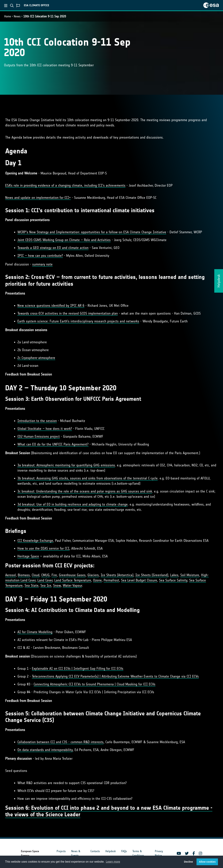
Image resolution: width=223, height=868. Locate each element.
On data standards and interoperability (45, 750)
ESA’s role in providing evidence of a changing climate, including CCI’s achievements (65, 185)
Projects (61, 851)
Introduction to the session (37, 421)
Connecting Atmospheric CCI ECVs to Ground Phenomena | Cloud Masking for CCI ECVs (95, 684)
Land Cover (45, 580)
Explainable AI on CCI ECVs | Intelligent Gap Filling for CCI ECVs (78, 668)
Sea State (32, 585)
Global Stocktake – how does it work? (45, 429)
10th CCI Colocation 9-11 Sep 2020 (45, 16)
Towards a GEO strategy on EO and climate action (53, 248)
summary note (42, 264)
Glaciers (93, 575)
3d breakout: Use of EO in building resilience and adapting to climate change (73, 504)
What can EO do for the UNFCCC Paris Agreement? (53, 444)
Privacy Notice (159, 853)
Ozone (97, 580)
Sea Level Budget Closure (139, 580)
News (17, 16)
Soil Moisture (190, 575)
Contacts (95, 851)
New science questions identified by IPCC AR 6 (51, 306)
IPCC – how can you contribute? (40, 256)
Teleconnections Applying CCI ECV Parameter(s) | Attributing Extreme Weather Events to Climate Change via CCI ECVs (115, 676)
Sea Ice (46, 585)
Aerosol (11, 575)
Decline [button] (188, 862)
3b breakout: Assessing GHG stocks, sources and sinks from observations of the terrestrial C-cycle (88, 478)
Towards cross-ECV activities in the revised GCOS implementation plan (68, 313)
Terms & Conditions (138, 853)
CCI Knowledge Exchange (35, 541)
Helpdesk (111, 851)
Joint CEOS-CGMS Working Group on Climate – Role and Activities (64, 240)
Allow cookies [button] (207, 862)
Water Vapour (72, 585)
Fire (54, 575)
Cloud (36, 575)
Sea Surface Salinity (173, 580)
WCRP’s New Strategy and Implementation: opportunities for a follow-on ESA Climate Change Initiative (92, 232)
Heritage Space (28, 556)
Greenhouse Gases (72, 575)
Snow (57, 585)
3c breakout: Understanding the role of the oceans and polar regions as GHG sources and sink (85, 491)
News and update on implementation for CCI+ (38, 198)
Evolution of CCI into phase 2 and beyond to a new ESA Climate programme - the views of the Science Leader (109, 811)
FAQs (124, 851)
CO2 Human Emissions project (39, 436)
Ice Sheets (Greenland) (152, 575)
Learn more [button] (113, 862)
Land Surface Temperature (73, 580)
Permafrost (111, 580)
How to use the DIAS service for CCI (43, 548)
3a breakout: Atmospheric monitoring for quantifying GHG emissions (66, 465)
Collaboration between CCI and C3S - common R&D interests (60, 742)
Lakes (174, 575)
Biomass (24, 575)
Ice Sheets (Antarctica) (117, 575)
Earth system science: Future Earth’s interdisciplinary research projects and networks (78, 321)
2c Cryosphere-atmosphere (36, 358)
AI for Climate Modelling (35, 632)
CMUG (45, 575)
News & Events (76, 853)
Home (8, 16)
